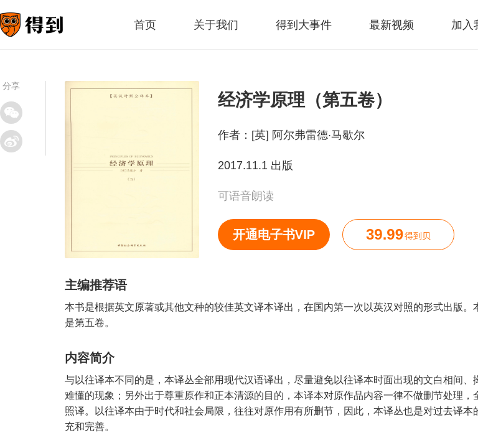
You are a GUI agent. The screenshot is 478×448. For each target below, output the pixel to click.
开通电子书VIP (274, 235)
